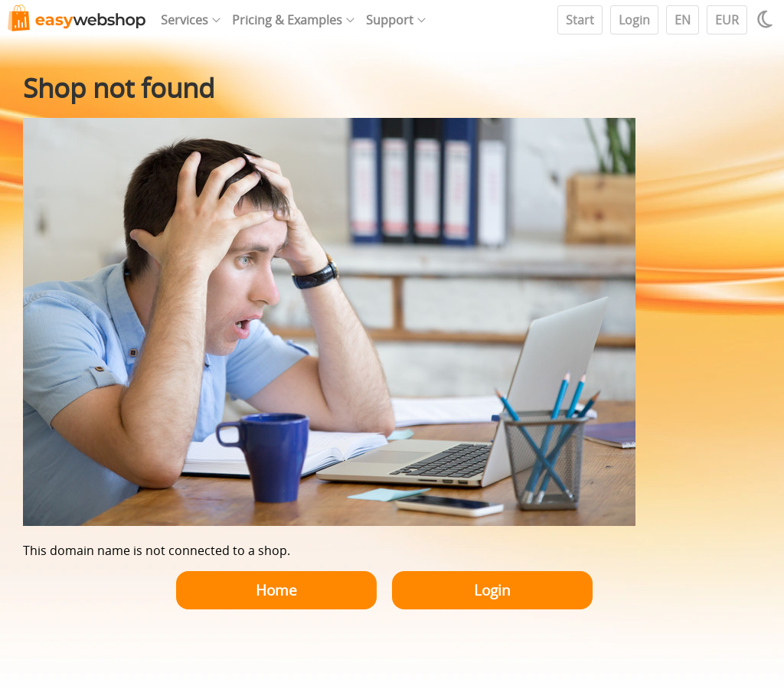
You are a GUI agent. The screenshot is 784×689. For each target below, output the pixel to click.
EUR (727, 20)
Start (580, 20)
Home (276, 590)
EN (683, 20)
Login (634, 20)
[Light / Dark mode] (767, 19)
